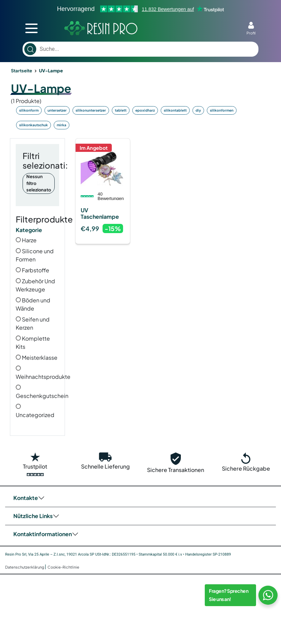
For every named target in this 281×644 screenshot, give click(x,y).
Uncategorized (35, 411)
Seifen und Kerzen (33, 323)
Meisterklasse (37, 357)
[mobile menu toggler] (31, 28)
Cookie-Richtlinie (63, 567)
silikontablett (175, 110)
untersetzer (57, 110)
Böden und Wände (33, 304)
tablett (121, 110)
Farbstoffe (32, 270)
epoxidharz (145, 110)
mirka (62, 125)
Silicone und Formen (35, 255)
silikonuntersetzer (91, 110)
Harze (26, 240)
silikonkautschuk (34, 125)
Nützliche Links (33, 516)
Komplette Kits (33, 342)
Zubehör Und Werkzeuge (35, 285)
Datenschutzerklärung (25, 567)
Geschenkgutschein (42, 392)
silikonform (29, 110)
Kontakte (26, 498)
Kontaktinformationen (43, 534)
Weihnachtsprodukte (43, 373)
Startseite (22, 71)
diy (198, 110)
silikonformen (222, 110)
